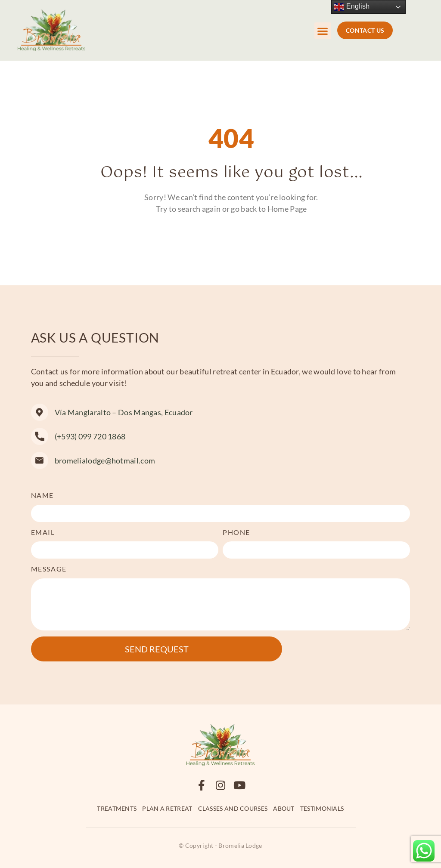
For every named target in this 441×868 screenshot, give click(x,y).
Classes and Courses (233, 808)
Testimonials (322, 808)
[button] (323, 31)
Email (43, 532)
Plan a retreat (167, 808)
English (352, 7)
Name (42, 495)
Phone (236, 532)
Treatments (117, 808)
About (284, 808)
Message (49, 569)
